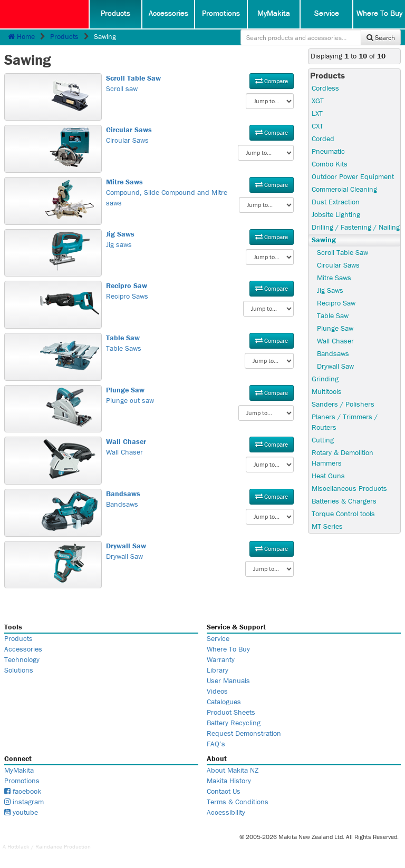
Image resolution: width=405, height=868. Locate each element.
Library (218, 670)
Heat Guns (328, 476)
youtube (21, 812)
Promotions (221, 13)
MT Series (327, 526)
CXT (317, 126)
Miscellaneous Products (349, 488)
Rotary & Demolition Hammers (343, 458)
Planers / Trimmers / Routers (345, 422)
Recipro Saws (200, 291)
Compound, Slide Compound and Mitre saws (200, 192)
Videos (217, 691)
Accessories (168, 13)
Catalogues (224, 702)
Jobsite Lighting (336, 214)
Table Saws (200, 343)
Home (21, 36)
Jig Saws (330, 290)
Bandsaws (200, 499)
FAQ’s (216, 744)
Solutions (19, 670)
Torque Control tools (343, 514)
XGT (318, 101)
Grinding (325, 379)
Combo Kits (330, 164)
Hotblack (18, 846)
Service (327, 13)
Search (381, 38)
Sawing (324, 240)
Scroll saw (200, 83)
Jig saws (200, 239)
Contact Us (224, 791)
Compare (272, 81)
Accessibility (226, 812)
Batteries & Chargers (344, 501)
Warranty (221, 659)
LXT (317, 113)
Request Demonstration (244, 733)
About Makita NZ (233, 770)
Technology (22, 659)
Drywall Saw (200, 551)
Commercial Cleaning (344, 189)
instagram (24, 802)
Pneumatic (328, 151)
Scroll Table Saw (343, 252)
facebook (23, 791)
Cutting (323, 440)
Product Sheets (231, 712)
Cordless (325, 88)
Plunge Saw (335, 328)
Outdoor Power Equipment (353, 176)
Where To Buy (379, 13)
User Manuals (228, 680)
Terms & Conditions (238, 802)
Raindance (49, 846)
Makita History (229, 781)
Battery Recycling (234, 723)
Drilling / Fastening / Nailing (356, 227)
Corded (323, 139)
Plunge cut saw (200, 395)
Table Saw (333, 315)
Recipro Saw (336, 303)
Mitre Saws (334, 278)
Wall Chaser (200, 447)
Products (115, 13)
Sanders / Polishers (343, 404)
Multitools (327, 391)
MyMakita (274, 13)
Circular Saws (200, 135)
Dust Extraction (336, 202)
